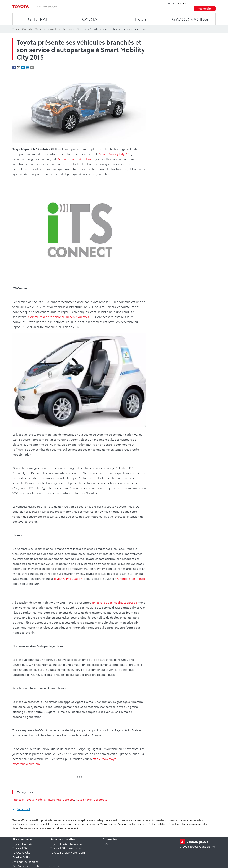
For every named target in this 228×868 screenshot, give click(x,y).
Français (18, 799)
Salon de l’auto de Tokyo (75, 159)
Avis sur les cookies (25, 861)
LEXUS (139, 19)
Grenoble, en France (131, 578)
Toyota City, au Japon (68, 578)
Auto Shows (84, 799)
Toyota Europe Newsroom (68, 852)
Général (38, 19)
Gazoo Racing (190, 19)
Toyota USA (20, 848)
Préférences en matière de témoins (36, 866)
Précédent (23, 809)
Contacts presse (197, 842)
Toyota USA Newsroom (66, 848)
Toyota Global (22, 852)
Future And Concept (60, 799)
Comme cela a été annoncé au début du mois (59, 317)
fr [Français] (184, 3)
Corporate (100, 799)
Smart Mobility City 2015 (115, 154)
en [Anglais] (180, 3)
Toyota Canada (23, 844)
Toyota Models (35, 799)
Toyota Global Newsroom (67, 844)
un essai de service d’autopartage (115, 602)
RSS (105, 844)
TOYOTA (89, 19)
